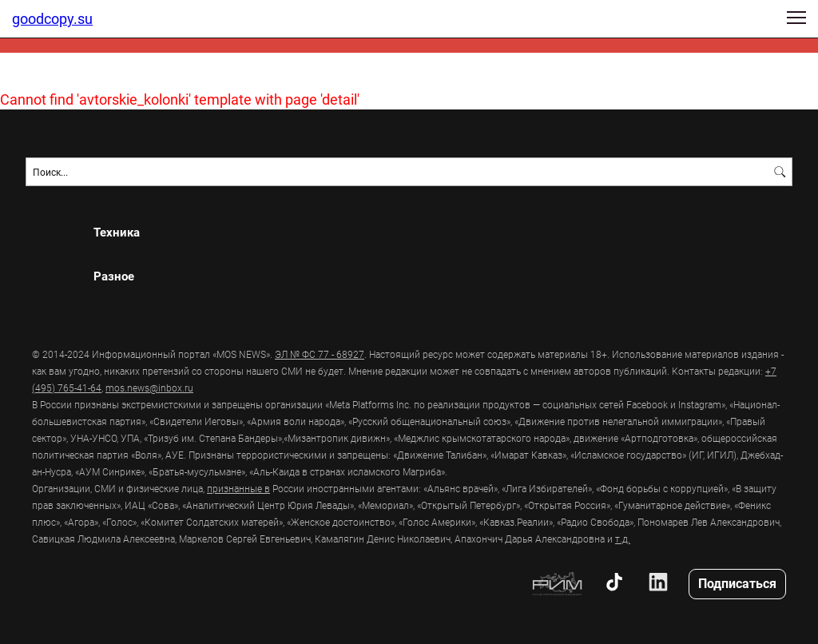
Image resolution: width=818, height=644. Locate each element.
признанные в (238, 488)
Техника (117, 232)
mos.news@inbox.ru (149, 388)
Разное (114, 276)
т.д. (623, 539)
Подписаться (737, 583)
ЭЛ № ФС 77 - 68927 (320, 354)
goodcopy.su (52, 18)
